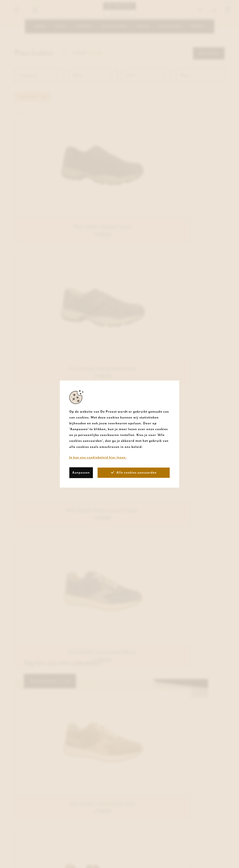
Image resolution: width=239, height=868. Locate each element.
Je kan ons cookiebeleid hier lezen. (98, 457)
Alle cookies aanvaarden (134, 472)
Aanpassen (81, 472)
